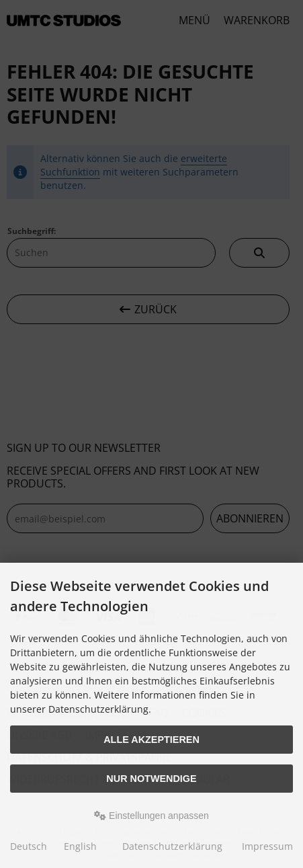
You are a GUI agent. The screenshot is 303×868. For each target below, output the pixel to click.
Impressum (267, 846)
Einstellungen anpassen (151, 816)
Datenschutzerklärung (172, 846)
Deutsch (29, 846)
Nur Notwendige (151, 779)
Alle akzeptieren (151, 740)
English (80, 846)
